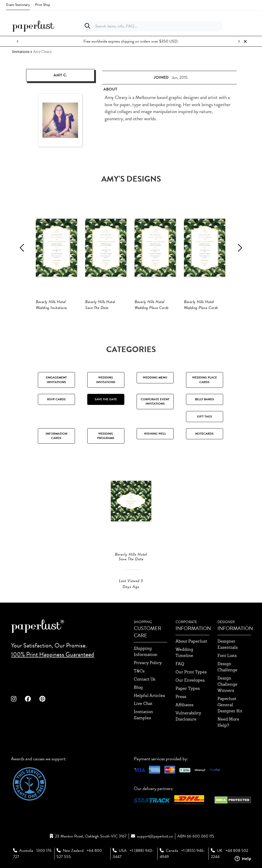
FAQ (180, 664)
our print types (191, 672)
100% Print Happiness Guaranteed (53, 654)
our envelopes (190, 680)
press (181, 697)
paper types (188, 688)
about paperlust (191, 641)
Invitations (21, 52)
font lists (227, 656)
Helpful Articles (149, 696)
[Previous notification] (18, 41)
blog (138, 687)
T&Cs (139, 671)
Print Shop (43, 5)
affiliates (184, 705)
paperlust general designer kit (230, 705)
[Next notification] (239, 41)
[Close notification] (245, 42)
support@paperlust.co (155, 836)
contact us (145, 679)
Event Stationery (18, 5)
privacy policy (148, 663)
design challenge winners (227, 684)
